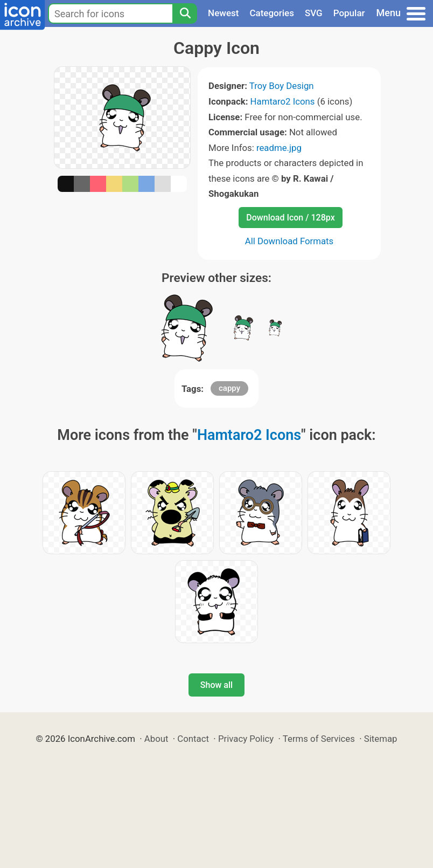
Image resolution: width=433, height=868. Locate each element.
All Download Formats (289, 241)
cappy (229, 388)
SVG (314, 13)
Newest (223, 13)
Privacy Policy (246, 739)
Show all (216, 685)
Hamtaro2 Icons (283, 101)
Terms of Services (319, 739)
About (156, 739)
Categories (272, 13)
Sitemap (381, 739)
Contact (193, 739)
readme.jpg (279, 148)
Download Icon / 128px (290, 218)
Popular (349, 13)
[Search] (185, 13)
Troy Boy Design (282, 86)
